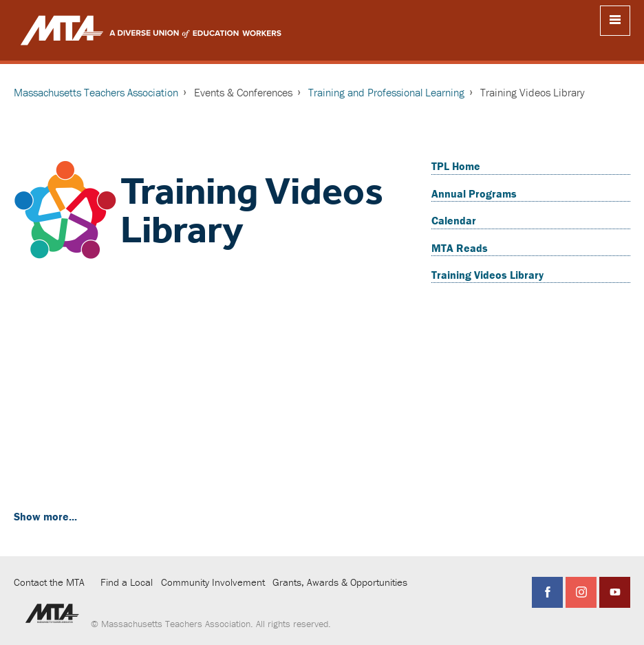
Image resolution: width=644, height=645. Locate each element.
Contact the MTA (49, 582)
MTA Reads (460, 248)
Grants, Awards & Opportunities (340, 582)
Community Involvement (213, 582)
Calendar (454, 220)
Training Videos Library (487, 275)
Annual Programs (474, 193)
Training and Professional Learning (386, 92)
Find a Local (127, 582)
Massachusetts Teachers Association (96, 92)
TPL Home (456, 166)
